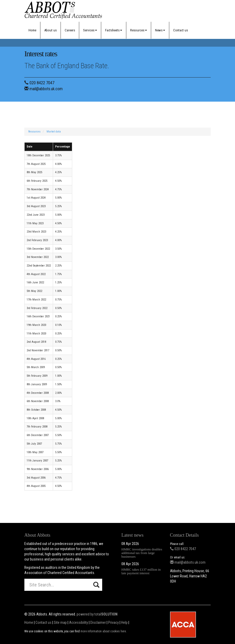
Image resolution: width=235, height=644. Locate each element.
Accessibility (79, 622)
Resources (139, 30)
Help (124, 622)
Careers (70, 30)
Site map (60, 622)
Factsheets (114, 30)
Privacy (113, 622)
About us (50, 30)
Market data (54, 132)
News (160, 30)
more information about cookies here (103, 631)
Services (90, 30)
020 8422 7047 (42, 83)
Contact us (181, 30)
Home (32, 30)
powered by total (97, 614)
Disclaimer (98, 622)
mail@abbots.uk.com (46, 89)
